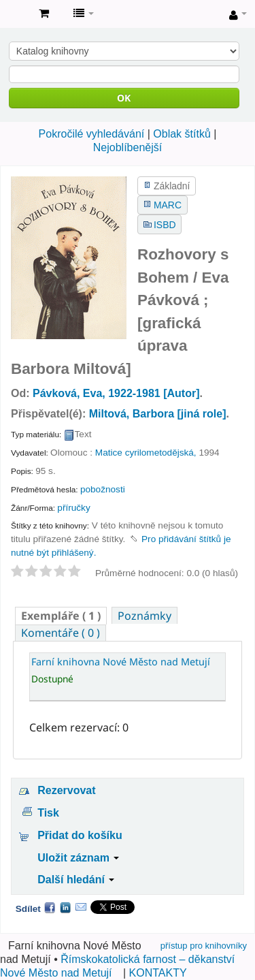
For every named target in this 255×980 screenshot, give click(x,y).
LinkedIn (65, 907)
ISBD (165, 225)
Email (81, 907)
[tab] (61, 615)
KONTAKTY (158, 973)
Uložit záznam (78, 858)
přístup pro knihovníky (204, 946)
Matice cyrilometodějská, (146, 453)
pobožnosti (103, 489)
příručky (73, 508)
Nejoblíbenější (128, 147)
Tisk (48, 813)
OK (124, 98)
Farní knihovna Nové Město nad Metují (14, 14)
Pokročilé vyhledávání (92, 134)
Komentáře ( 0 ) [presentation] (61, 633)
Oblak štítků (182, 134)
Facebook (50, 907)
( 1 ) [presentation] (61, 616)
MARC (168, 205)
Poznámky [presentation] (144, 616)
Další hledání (76, 880)
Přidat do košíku (80, 835)
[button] (44, 14)
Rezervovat (66, 790)
